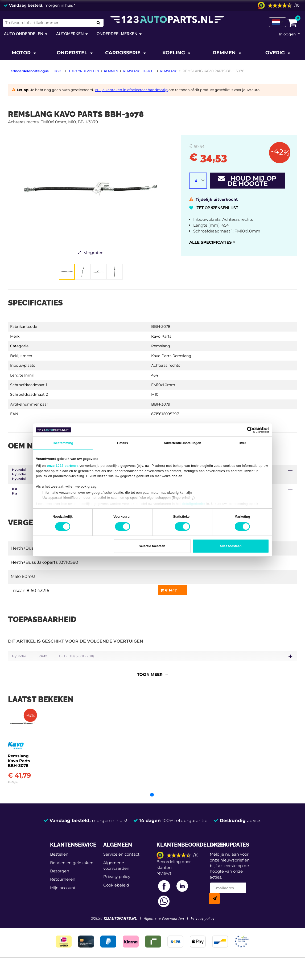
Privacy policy (117, 886)
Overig (276, 53)
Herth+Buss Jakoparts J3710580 (44, 562)
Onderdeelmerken (117, 34)
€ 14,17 (169, 590)
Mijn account (63, 897)
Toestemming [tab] (63, 443)
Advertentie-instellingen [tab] (182, 443)
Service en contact (121, 863)
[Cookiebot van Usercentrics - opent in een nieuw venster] (246, 430)
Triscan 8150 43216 (30, 591)
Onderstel (73, 53)
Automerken (70, 34)
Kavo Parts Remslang (171, 356)
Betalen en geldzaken (72, 871)
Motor (22, 53)
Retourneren (63, 888)
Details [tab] (123, 443)
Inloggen (287, 34)
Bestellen (59, 863)
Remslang (161, 346)
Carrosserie (123, 53)
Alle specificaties (212, 242)
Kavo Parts (161, 336)
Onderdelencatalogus (30, 71)
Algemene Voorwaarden (164, 928)
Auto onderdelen (24, 34)
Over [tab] (242, 443)
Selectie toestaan (152, 546)
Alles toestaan (231, 546)
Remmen (225, 53)
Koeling (174, 53)
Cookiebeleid (116, 894)
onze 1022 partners (63, 466)
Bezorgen (60, 880)
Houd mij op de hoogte (247, 181)
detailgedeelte (193, 504)
